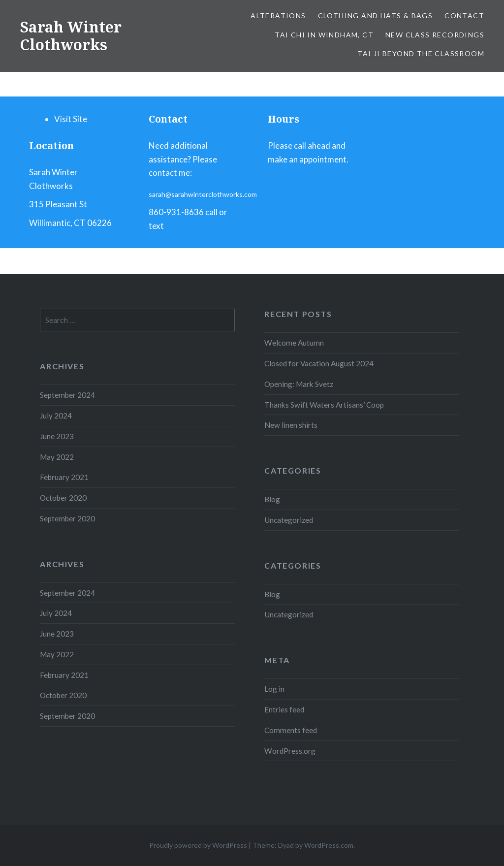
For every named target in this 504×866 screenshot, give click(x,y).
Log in (274, 689)
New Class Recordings (435, 35)
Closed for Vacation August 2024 (319, 363)
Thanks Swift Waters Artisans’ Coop (324, 405)
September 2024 (67, 395)
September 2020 (67, 518)
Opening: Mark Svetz (299, 384)
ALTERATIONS (278, 16)
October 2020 (63, 498)
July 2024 (56, 416)
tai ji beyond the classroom (421, 53)
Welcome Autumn (294, 343)
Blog (272, 499)
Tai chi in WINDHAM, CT (324, 35)
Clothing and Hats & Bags (376, 16)
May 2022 (57, 457)
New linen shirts (291, 425)
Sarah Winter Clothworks (71, 36)
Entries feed (284, 709)
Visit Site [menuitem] (71, 119)
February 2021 (64, 477)
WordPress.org (290, 751)
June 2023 (57, 436)
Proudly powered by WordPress (198, 845)
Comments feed (291, 730)
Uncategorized (289, 520)
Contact (464, 16)
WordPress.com (329, 845)
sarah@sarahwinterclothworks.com (203, 194)
